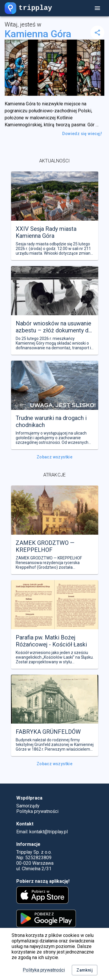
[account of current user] (97, 8)
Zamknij (85, 970)
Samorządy (28, 806)
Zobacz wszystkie (54, 457)
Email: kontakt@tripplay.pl (42, 832)
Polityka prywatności (44, 970)
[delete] (97, 33)
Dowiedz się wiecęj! (82, 134)
